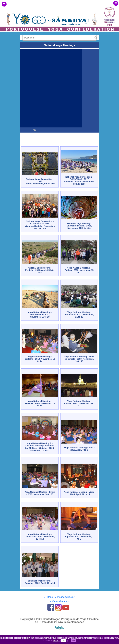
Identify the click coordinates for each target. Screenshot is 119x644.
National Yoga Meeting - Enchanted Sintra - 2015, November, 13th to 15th (79, 226)
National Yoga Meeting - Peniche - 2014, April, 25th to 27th (40, 270)
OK (64, 641)
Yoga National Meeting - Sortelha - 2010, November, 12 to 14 (40, 359)
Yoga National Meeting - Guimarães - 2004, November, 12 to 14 (40, 537)
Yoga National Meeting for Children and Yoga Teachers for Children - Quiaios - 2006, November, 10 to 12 (40, 447)
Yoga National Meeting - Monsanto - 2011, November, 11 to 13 (79, 315)
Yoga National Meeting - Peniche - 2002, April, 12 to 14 (40, 582)
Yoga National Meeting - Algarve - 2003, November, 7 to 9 (79, 537)
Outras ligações (60, 601)
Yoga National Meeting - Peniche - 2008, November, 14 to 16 (40, 403)
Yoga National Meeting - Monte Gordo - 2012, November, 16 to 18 (40, 315)
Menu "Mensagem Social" (59, 597)
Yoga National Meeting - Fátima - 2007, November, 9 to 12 (79, 403)
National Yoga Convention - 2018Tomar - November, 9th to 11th (40, 181)
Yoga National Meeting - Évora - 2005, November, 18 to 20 (40, 493)
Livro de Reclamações (70, 622)
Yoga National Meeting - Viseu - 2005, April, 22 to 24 (79, 493)
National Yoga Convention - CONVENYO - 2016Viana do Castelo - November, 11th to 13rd (40, 225)
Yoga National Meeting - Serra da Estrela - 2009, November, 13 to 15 (79, 359)
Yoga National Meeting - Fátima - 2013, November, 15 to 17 (79, 270)
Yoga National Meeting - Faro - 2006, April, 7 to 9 (79, 449)
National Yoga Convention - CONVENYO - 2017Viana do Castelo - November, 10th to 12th (79, 180)
